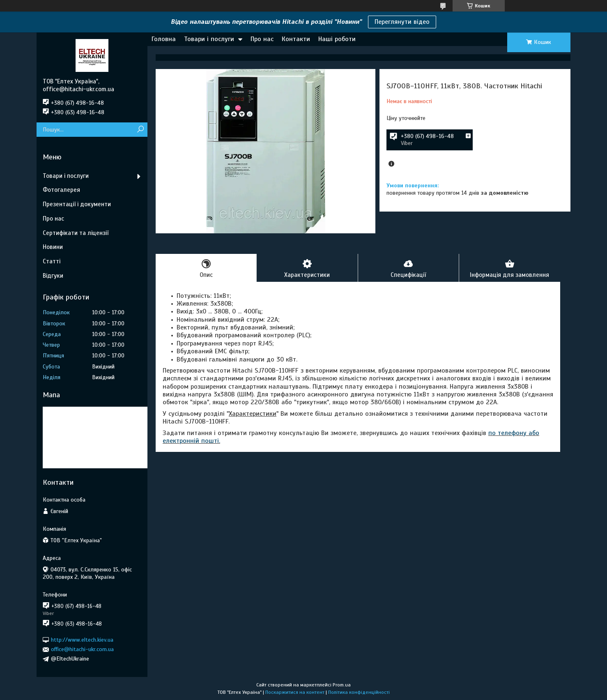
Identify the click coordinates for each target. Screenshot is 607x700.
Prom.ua (342, 685)
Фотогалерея (61, 190)
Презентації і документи (77, 204)
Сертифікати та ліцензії (76, 233)
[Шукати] (140, 130)
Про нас (262, 39)
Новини (53, 247)
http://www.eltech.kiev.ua (82, 640)
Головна (164, 39)
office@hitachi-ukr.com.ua (82, 649)
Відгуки (53, 276)
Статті (52, 261)
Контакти (296, 39)
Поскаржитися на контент (295, 692)
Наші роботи (337, 39)
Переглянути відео (402, 22)
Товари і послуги (209, 39)
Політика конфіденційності (359, 692)
